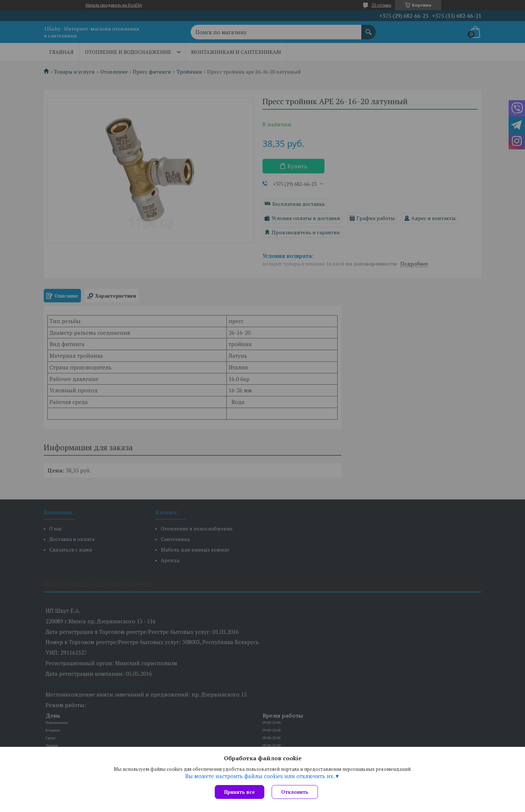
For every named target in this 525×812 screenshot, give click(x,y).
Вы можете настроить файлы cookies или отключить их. (260, 776)
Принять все (240, 792)
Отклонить (295, 792)
